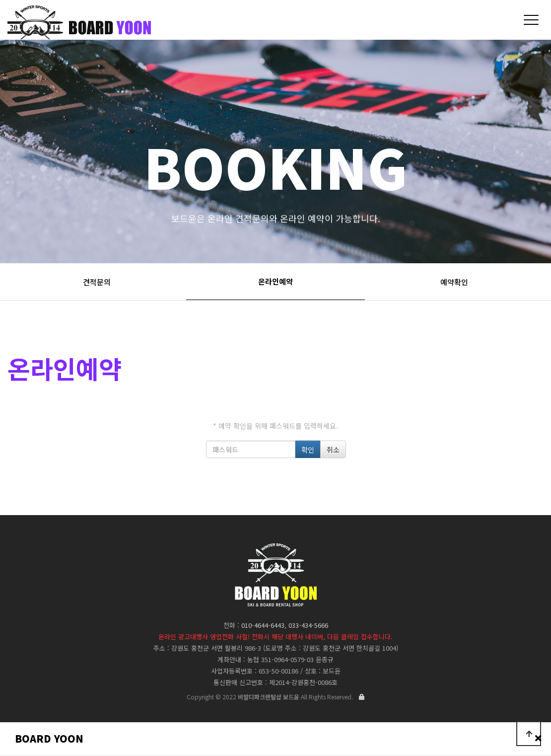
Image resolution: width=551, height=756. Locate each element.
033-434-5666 (308, 625)
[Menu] (531, 20)
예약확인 (454, 282)
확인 (308, 450)
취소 (333, 450)
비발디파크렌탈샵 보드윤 (179, 25)
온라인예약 (275, 281)
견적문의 (97, 282)
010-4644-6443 (263, 625)
